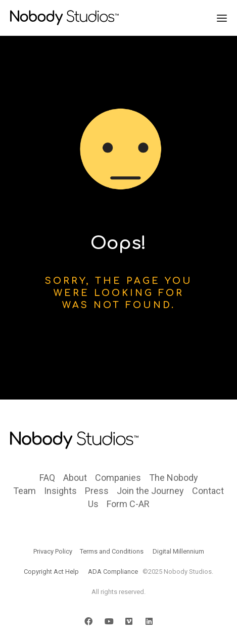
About (75, 478)
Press (97, 491)
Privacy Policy (53, 551)
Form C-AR (128, 504)
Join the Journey (150, 491)
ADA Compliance (113, 572)
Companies (118, 478)
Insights (60, 491)
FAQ (47, 478)
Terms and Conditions (112, 551)
